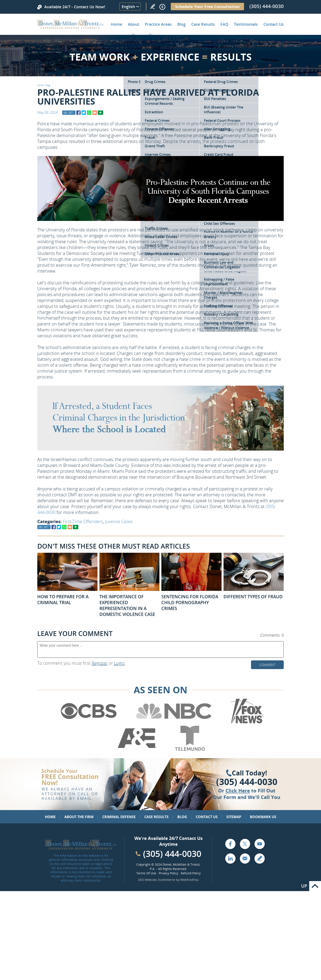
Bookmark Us (263, 817)
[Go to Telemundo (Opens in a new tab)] (190, 750)
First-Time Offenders (83, 521)
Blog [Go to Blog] (48, 85)
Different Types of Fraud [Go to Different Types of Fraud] (253, 597)
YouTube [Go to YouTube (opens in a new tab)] (260, 844)
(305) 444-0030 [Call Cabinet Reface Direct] (172, 854)
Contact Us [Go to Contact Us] (207, 817)
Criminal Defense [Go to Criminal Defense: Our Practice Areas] (119, 817)
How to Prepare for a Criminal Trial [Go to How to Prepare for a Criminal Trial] (63, 600)
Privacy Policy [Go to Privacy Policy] (168, 873)
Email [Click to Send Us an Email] (245, 858)
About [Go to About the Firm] (133, 24)
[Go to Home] (71, 27)
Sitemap (234, 817)
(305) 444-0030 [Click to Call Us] (247, 782)
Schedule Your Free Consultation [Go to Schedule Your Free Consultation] (207, 7)
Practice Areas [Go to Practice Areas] (158, 24)
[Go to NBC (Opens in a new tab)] (174, 723)
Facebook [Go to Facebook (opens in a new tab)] (230, 844)
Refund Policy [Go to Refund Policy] (191, 873)
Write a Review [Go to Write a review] (153, 6)
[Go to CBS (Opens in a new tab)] (88, 723)
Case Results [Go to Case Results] (203, 24)
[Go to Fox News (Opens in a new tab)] (246, 723)
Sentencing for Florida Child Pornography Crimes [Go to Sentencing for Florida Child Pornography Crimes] (190, 603)
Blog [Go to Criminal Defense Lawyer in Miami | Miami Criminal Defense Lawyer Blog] (181, 24)
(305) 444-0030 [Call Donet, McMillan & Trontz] (267, 6)
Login (119, 663)
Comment (267, 665)
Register (100, 663)
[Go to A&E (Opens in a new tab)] (137, 750)
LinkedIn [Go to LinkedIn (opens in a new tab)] (230, 858)
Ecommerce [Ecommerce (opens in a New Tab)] (167, 880)
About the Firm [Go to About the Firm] (79, 817)
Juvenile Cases (119, 521)
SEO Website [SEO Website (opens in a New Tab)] (147, 880)
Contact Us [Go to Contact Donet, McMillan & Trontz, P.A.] (274, 24)
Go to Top (315, 886)
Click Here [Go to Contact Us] (238, 790)
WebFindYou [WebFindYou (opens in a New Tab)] (190, 880)
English (128, 7)
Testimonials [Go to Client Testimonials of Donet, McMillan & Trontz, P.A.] (246, 24)
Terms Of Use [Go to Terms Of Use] (146, 873)
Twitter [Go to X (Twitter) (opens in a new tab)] (245, 844)
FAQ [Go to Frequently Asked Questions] (224, 24)
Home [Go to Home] (116, 24)
